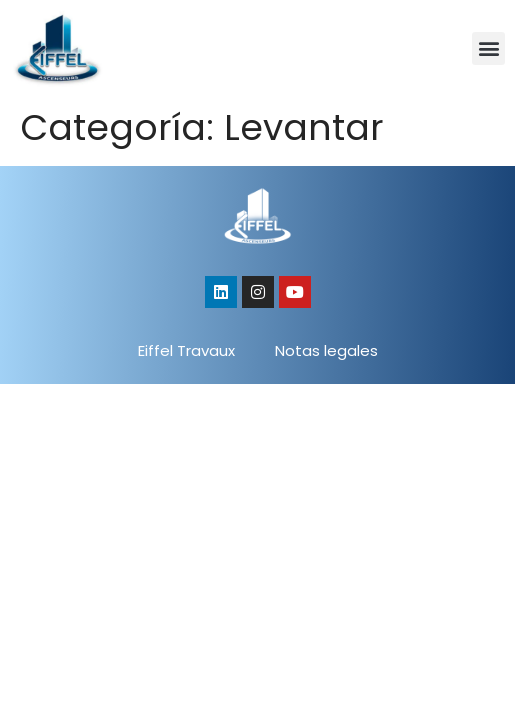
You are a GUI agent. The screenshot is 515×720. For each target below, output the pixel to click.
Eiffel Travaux (186, 350)
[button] (488, 48)
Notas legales (326, 350)
